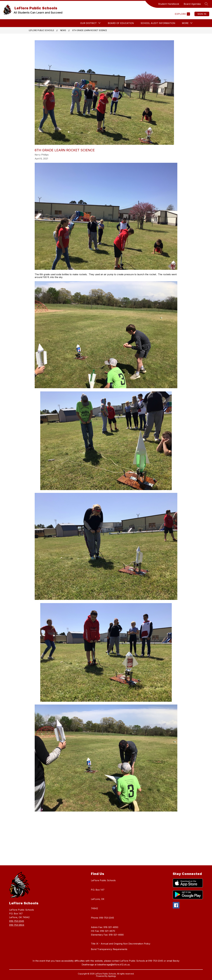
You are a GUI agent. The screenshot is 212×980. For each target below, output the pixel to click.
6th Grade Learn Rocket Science (90, 30)
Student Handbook (169, 4)
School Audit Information (158, 23)
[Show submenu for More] (185, 23)
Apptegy (112, 976)
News (63, 30)
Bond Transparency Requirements (109, 949)
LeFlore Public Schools (41, 30)
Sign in (202, 14)
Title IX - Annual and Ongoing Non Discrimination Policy (121, 944)
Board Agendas (192, 4)
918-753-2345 (17, 921)
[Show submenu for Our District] (88, 23)
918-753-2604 (17, 925)
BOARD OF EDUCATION (121, 23)
